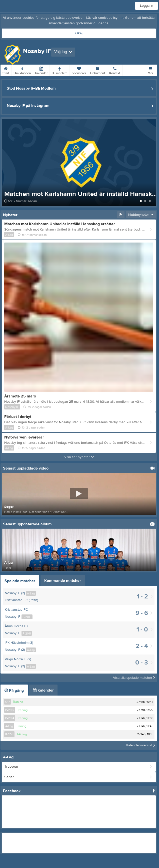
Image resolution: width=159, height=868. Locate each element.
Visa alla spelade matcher (134, 678)
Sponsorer (79, 70)
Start (6, 70)
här (121, 18)
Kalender (41, 70)
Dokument (98, 70)
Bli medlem (60, 70)
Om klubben (22, 70)
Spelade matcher (20, 581)
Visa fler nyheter (79, 457)
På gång (14, 691)
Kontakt (115, 70)
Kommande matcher (63, 581)
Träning (18, 702)
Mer (150, 70)
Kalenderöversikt (141, 745)
